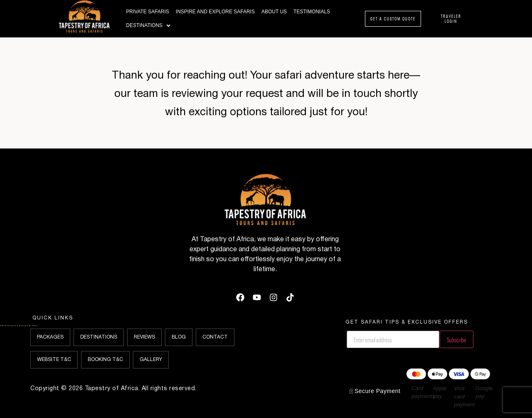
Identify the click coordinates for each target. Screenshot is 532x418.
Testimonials (312, 12)
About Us (274, 12)
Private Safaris (148, 12)
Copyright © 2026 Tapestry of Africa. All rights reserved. (113, 389)
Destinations (148, 26)
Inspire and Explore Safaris (215, 12)
